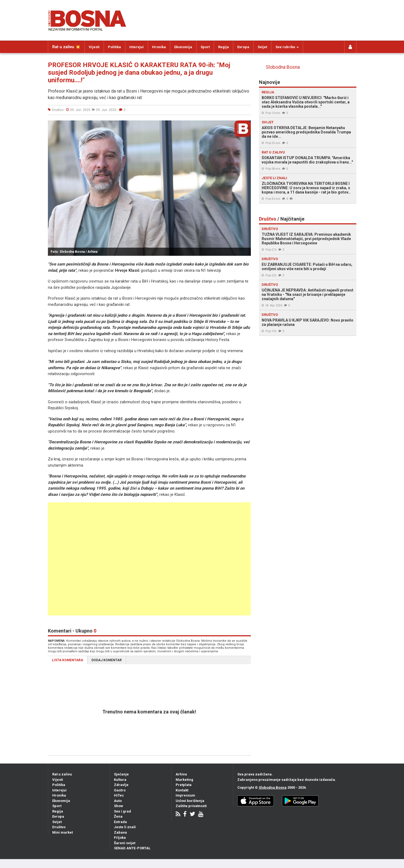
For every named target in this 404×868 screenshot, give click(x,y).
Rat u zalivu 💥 (66, 47)
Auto (118, 801)
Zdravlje (121, 785)
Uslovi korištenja (190, 801)
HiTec (119, 795)
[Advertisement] (142, 559)
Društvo (59, 827)
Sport (205, 47)
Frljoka (120, 838)
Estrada (120, 822)
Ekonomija (183, 47)
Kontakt (182, 790)
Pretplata (184, 785)
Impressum (185, 795)
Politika (114, 47)
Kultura (120, 780)
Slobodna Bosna (283, 67)
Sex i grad (122, 811)
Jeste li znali (125, 827)
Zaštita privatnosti (191, 806)
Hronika (159, 47)
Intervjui (137, 47)
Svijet (262, 47)
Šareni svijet (125, 843)
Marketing (184, 780)
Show (119, 806)
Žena (118, 816)
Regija (224, 47)
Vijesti (94, 47)
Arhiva (181, 774)
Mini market (63, 832)
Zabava (120, 832)
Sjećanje (121, 774)
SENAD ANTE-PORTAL (132, 848)
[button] (246, 125)
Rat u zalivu (62, 774)
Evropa (243, 47)
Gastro (120, 790)
